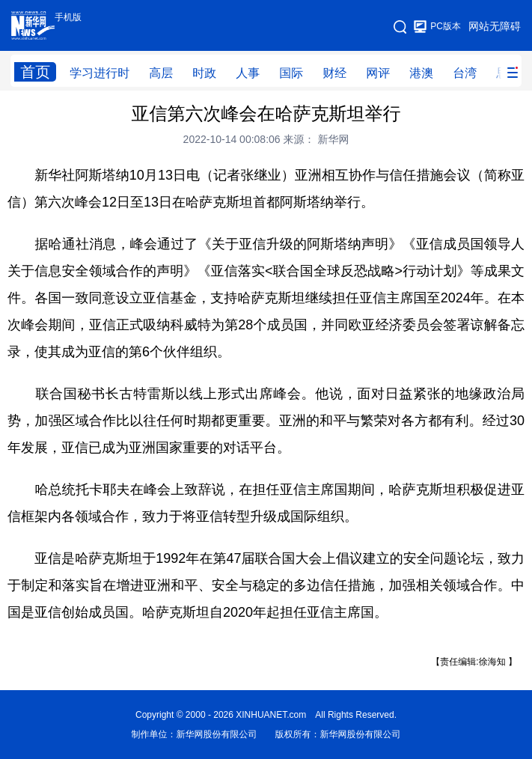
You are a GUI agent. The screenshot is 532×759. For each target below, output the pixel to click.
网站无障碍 (495, 26)
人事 (248, 73)
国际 (291, 73)
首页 (35, 72)
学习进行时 (100, 73)
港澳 (421, 73)
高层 (161, 73)
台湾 (465, 73)
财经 (334, 73)
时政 (204, 73)
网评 (378, 73)
